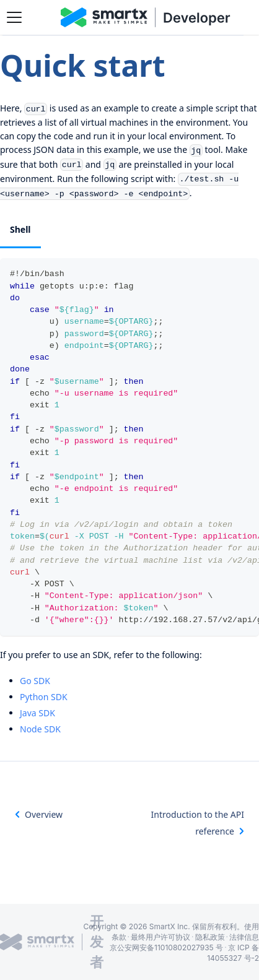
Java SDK (37, 713)
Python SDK (44, 697)
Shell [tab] (20, 229)
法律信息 (244, 937)
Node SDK (40, 729)
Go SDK (35, 681)
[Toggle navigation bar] (14, 17)
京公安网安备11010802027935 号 (166, 947)
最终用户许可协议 (160, 937)
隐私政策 (210, 937)
